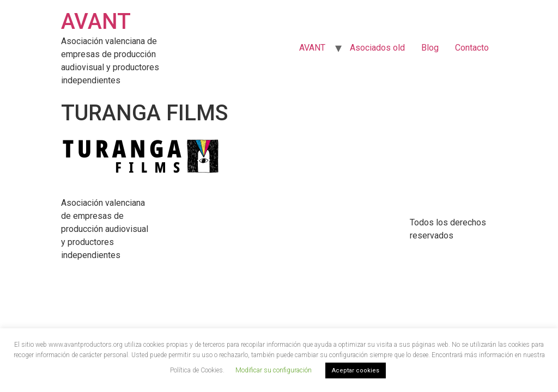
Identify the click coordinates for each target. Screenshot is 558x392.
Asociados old (377, 48)
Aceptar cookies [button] (356, 370)
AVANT (96, 22)
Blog (430, 48)
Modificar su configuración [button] (274, 370)
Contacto (472, 48)
